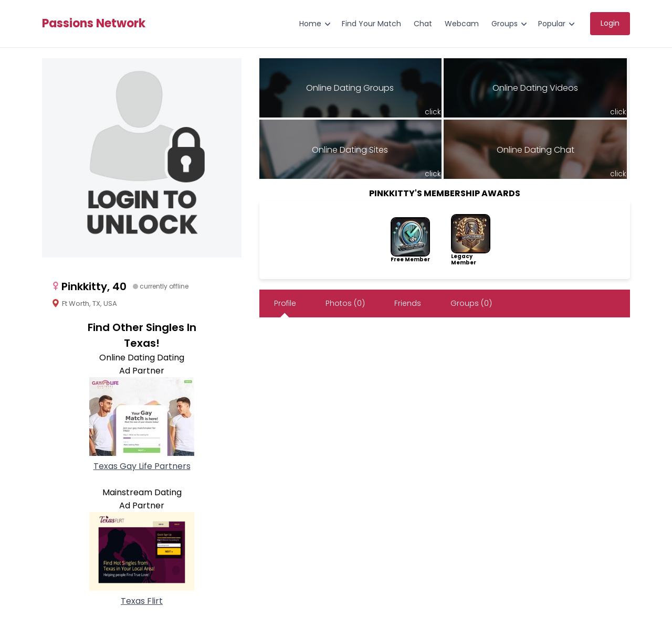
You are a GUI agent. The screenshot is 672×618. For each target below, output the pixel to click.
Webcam (462, 24)
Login (610, 23)
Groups (505, 24)
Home (310, 24)
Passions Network (94, 24)
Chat (423, 24)
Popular (552, 24)
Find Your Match (371, 24)
